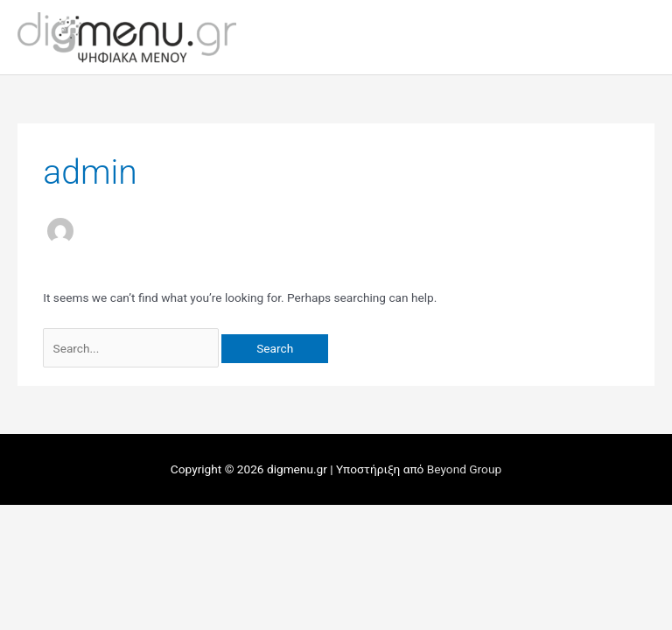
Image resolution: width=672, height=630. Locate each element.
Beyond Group (464, 469)
